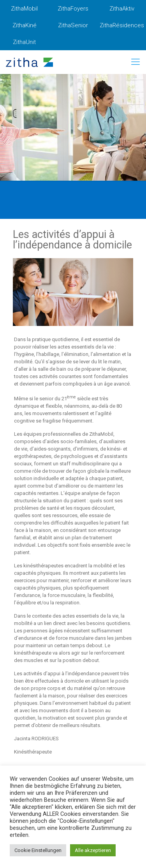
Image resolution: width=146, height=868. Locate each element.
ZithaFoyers (73, 9)
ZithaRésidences (122, 25)
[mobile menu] (135, 62)
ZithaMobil (24, 9)
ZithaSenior (73, 25)
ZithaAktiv (122, 9)
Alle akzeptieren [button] (93, 850)
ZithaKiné (25, 25)
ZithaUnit (24, 42)
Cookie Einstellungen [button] (38, 850)
